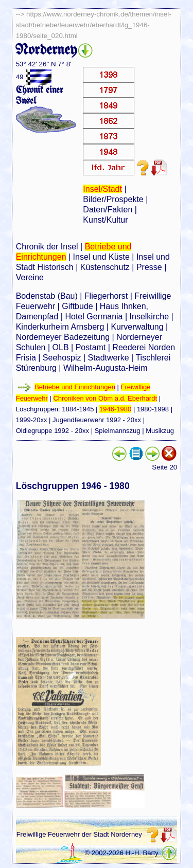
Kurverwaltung (137, 327)
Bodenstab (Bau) (47, 296)
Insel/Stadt (102, 189)
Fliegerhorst (106, 296)
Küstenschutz (105, 267)
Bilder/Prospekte (113, 199)
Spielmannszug (118, 431)
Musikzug (160, 431)
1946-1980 (115, 409)
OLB (61, 347)
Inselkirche (149, 317)
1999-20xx (32, 420)
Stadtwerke (109, 358)
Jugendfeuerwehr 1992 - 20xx (97, 420)
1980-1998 (153, 409)
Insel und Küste (101, 257)
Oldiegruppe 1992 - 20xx (52, 431)
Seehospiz (62, 358)
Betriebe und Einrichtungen (75, 387)
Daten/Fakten (108, 210)
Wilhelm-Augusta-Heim (106, 368)
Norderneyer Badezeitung (63, 337)
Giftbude (77, 306)
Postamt (91, 347)
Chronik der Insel (47, 247)
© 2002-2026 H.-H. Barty (122, 853)
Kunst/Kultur (105, 220)
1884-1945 (78, 409)
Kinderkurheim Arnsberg (60, 327)
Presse (149, 267)
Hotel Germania (94, 317)
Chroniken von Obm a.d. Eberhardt (105, 398)
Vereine (30, 277)
